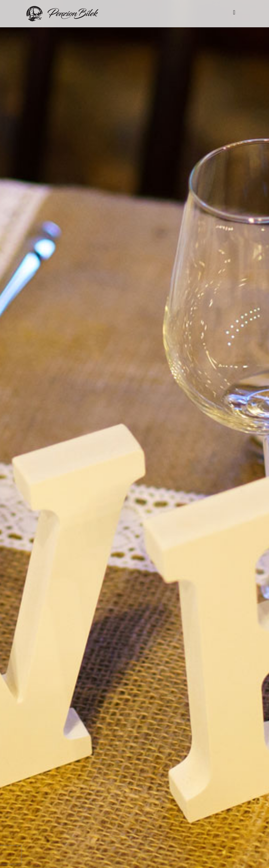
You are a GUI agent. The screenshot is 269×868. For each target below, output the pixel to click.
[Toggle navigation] (234, 14)
